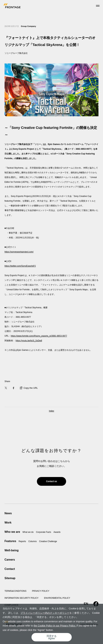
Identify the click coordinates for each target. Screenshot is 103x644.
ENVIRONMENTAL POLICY (57, 598)
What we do (28, 532)
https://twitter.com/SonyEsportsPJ (20, 266)
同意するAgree (52, 637)
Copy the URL (29, 388)
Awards (57, 532)
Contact (10, 569)
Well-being (12, 550)
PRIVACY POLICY (41, 591)
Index (52, 411)
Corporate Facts (44, 532)
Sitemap (10, 578)
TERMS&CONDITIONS (15, 591)
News (8, 513)
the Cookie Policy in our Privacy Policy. (55, 626)
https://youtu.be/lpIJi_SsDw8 (29, 341)
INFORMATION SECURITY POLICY (22, 598)
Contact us (51, 481)
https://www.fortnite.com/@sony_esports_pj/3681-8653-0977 (39, 336)
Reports (22, 541)
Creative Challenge (48, 541)
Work (8, 523)
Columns (32, 541)
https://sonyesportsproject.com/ (19, 252)
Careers (10, 560)
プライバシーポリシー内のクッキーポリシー (45, 613)
